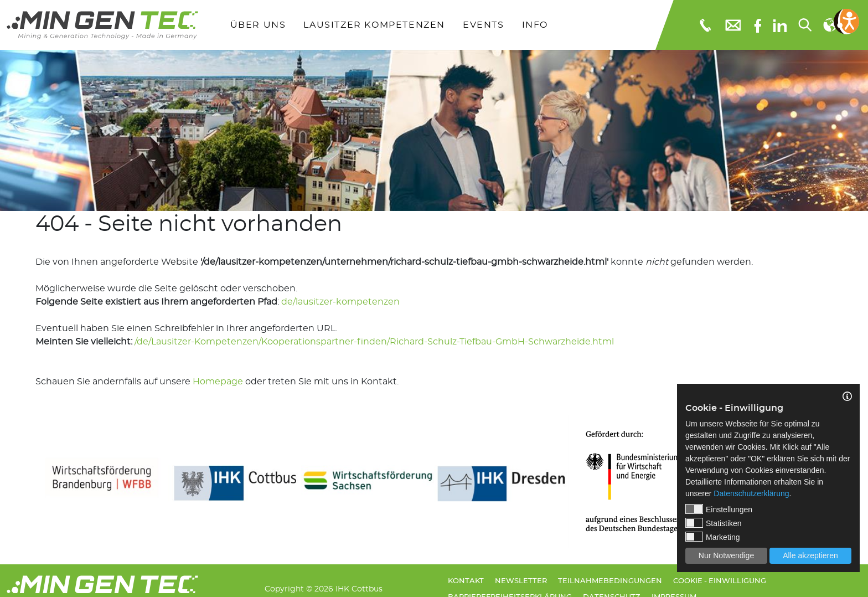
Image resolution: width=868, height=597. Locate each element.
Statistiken (714, 523)
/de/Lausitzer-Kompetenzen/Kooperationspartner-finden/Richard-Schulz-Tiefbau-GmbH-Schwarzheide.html (374, 342)
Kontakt (466, 581)
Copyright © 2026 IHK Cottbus (324, 589)
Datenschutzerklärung (751, 493)
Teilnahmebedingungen (610, 581)
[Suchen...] (804, 25)
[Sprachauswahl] (829, 25)
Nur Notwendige (726, 555)
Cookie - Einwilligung (720, 581)
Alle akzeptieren (810, 555)
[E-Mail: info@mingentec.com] (732, 25)
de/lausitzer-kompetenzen (340, 302)
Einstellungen (719, 509)
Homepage (218, 382)
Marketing (712, 537)
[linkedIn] (780, 25)
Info (535, 25)
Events (484, 25)
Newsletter (521, 581)
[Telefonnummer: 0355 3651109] (704, 25)
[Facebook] (758, 25)
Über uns (258, 25)
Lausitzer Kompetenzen (374, 25)
